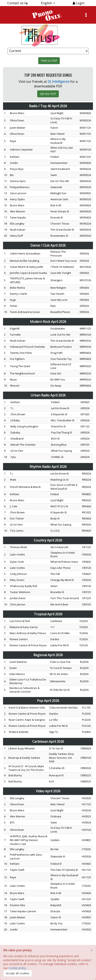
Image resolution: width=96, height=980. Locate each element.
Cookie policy (17, 968)
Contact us (17, 3)
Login (80, 3)
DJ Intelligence (59, 82)
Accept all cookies (18, 973)
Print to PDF (49, 61)
